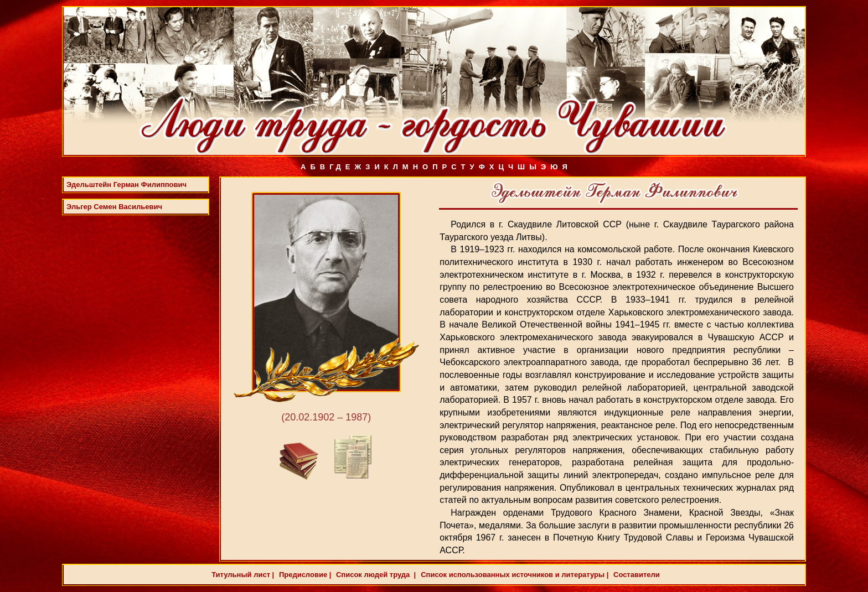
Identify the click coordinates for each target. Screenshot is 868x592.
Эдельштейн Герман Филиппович (126, 185)
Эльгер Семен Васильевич (114, 207)
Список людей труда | (375, 575)
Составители (635, 575)
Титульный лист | (243, 575)
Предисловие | (304, 575)
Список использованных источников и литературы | (515, 575)
